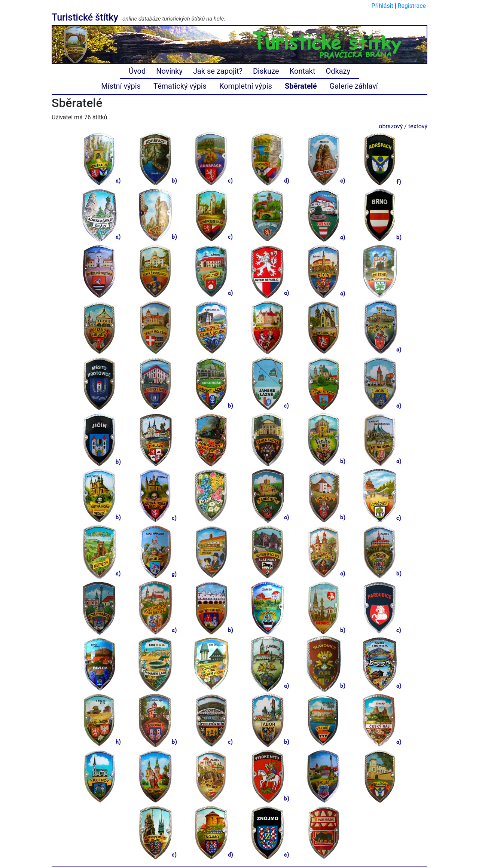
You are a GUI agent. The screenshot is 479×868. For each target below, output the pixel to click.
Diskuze (266, 71)
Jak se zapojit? (218, 71)
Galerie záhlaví (354, 86)
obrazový (391, 126)
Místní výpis (121, 86)
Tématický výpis (180, 86)
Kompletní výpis (246, 86)
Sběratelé (301, 86)
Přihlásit (382, 6)
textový (418, 126)
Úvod (137, 71)
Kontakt (303, 71)
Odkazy (338, 71)
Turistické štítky (85, 17)
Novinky (169, 71)
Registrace (412, 6)
